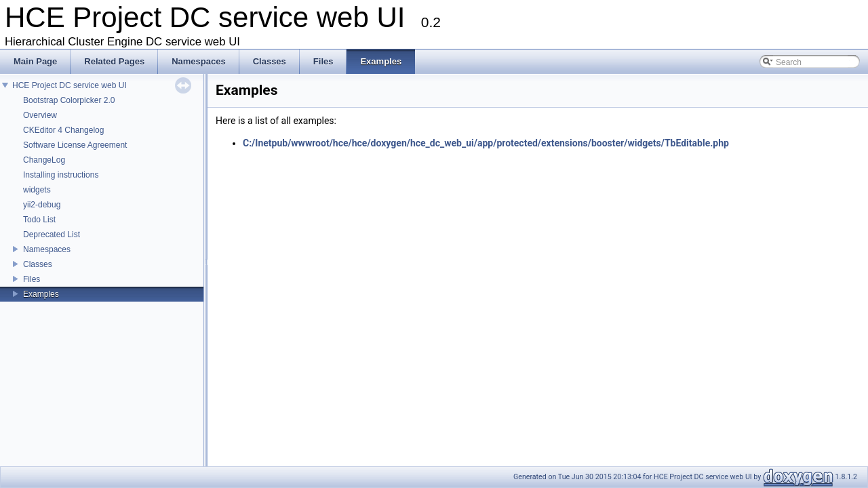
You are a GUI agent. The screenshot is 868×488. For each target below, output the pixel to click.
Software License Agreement (75, 145)
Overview (40, 115)
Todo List (39, 220)
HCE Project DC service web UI (70, 85)
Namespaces (47, 249)
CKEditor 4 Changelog (63, 130)
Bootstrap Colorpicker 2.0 (69, 100)
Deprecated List (52, 235)
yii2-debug (42, 205)
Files (32, 279)
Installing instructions (61, 175)
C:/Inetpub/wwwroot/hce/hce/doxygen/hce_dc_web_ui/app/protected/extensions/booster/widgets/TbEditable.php (486, 143)
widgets (37, 190)
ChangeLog (44, 160)
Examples (41, 294)
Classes (38, 264)
